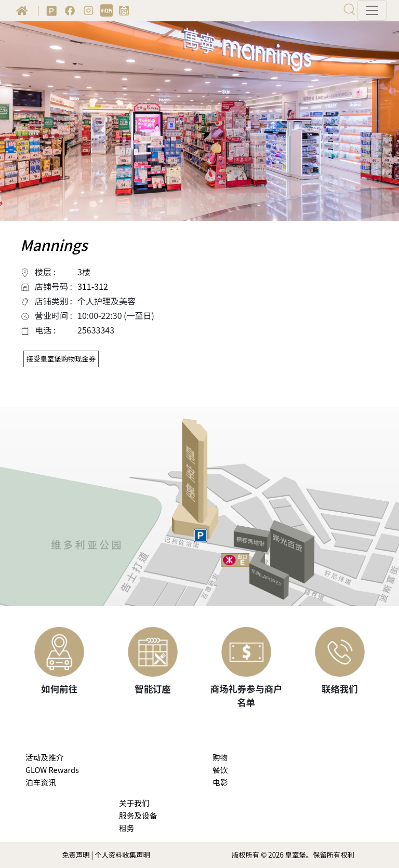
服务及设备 (138, 815)
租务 (127, 828)
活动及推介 (44, 757)
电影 (220, 782)
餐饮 (220, 770)
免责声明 (76, 855)
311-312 (93, 286)
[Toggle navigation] (372, 10)
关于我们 (134, 803)
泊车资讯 (41, 782)
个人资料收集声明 (122, 855)
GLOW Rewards (52, 770)
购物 (220, 757)
